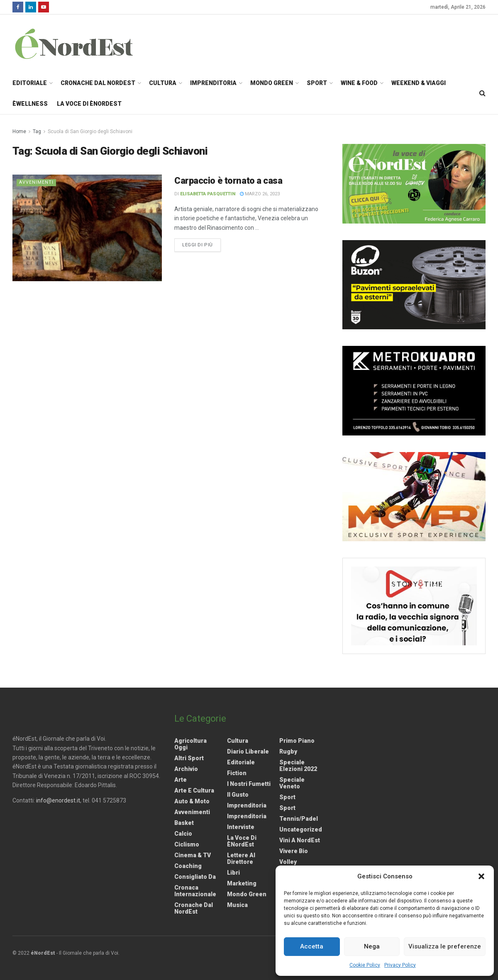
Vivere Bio (294, 851)
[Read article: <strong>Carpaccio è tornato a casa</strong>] (87, 228)
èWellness (30, 104)
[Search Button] (482, 93)
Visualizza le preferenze (445, 946)
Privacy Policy (400, 965)
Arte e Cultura (194, 790)
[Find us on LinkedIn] (31, 7)
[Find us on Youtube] (44, 7)
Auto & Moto (192, 801)
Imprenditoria (213, 83)
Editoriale (30, 83)
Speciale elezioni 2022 (298, 766)
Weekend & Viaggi (419, 83)
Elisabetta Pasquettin (208, 194)
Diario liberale (248, 751)
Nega (372, 946)
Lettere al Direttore (241, 858)
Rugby (288, 751)
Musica (237, 905)
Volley (288, 862)
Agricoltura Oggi (190, 744)
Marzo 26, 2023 (260, 194)
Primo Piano (297, 741)
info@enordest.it (58, 800)
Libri (233, 873)
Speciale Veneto (292, 783)
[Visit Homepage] (85, 44)
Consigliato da (195, 877)
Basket (184, 823)
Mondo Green (272, 83)
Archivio (186, 769)
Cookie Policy (365, 965)
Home (19, 131)
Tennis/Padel (299, 819)
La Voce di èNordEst (89, 104)
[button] (481, 876)
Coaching (188, 866)
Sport (317, 83)
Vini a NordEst (300, 840)
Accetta (312, 946)
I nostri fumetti (249, 784)
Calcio (183, 834)
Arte (181, 780)
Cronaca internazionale (195, 891)
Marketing (242, 883)
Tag (37, 131)
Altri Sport (189, 758)
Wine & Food (359, 83)
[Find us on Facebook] (18, 7)
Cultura (163, 83)
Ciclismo (187, 844)
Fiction (237, 773)
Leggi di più (201, 244)
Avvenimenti (36, 182)
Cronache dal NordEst (98, 83)
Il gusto (238, 795)
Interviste (241, 827)
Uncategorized (301, 829)
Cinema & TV (193, 855)
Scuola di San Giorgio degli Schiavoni (90, 131)
